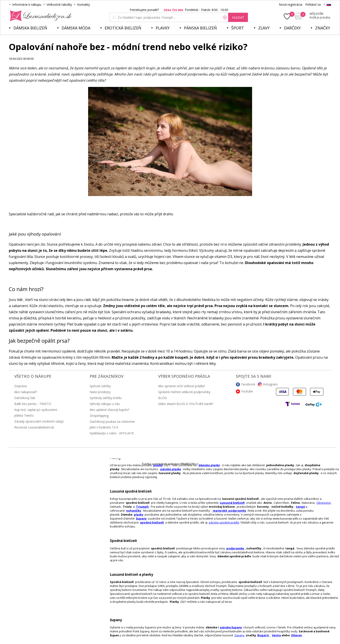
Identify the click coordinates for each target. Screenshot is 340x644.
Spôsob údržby (100, 386)
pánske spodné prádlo (224, 522)
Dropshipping (99, 416)
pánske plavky (171, 469)
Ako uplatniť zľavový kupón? (109, 410)
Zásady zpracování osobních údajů (39, 421)
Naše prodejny (100, 392)
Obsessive (324, 503)
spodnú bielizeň (152, 522)
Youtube (247, 391)
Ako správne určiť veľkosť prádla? (182, 386)
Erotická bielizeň (123, 28)
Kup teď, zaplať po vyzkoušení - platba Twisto (37, 413)
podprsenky (235, 548)
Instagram (270, 384)
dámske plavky (209, 465)
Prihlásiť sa (313, 4)
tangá (300, 507)
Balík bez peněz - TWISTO (33, 404)
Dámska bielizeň (30, 28)
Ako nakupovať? (26, 392)
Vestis (276, 635)
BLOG (163, 398)
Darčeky (292, 28)
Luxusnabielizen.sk (40, 16)
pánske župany (231, 627)
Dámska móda (76, 28)
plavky (139, 514)
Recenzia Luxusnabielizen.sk (34, 427)
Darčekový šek (25, 398)
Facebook (248, 384)
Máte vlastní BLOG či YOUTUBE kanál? (186, 404)
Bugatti (263, 635)
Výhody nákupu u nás (105, 404)
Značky (323, 28)
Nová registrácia (291, 4)
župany (141, 518)
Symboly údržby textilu (106, 398)
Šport (238, 28)
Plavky (163, 28)
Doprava (20, 386)
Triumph (142, 507)
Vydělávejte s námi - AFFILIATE (112, 433)
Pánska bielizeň (200, 28)
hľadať (238, 17)
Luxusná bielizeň (232, 503)
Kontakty (84, 4)
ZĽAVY (264, 28)
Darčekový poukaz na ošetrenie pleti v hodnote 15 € (112, 424)
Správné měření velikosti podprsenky (184, 392)
